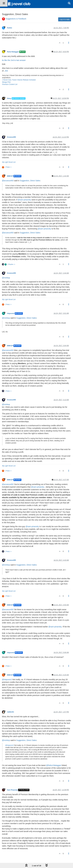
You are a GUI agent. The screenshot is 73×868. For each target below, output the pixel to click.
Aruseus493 (11, 137)
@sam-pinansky (24, 200)
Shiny (9, 98)
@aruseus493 (8, 181)
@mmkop (6, 278)
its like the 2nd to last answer (14, 60)
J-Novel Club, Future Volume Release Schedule (19, 80)
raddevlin (10, 712)
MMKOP (10, 176)
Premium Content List (10, 84)
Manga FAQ (6, 82)
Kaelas (10, 28)
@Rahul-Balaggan (54, 765)
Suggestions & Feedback (16, 19)
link (6, 71)
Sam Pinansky (12, 790)
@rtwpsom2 (7, 680)
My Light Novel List (9, 162)
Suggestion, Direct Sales (30, 181)
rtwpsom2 (11, 313)
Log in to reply (65, 19)
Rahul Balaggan (13, 52)
